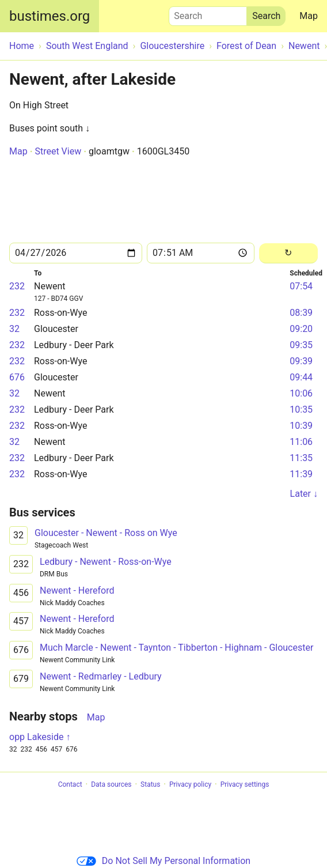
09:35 (301, 345)
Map (309, 16)
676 (17, 377)
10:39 (301, 426)
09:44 (301, 377)
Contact (70, 784)
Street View (58, 151)
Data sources (111, 784)
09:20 (301, 329)
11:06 (301, 442)
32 (14, 329)
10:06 (301, 393)
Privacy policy (190, 784)
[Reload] (288, 253)
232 (17, 286)
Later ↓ (304, 494)
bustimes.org (50, 16)
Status (150, 784)
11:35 (301, 458)
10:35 (301, 410)
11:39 (301, 474)
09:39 (301, 361)
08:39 (301, 313)
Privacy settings (245, 784)
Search (208, 13)
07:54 (301, 286)
